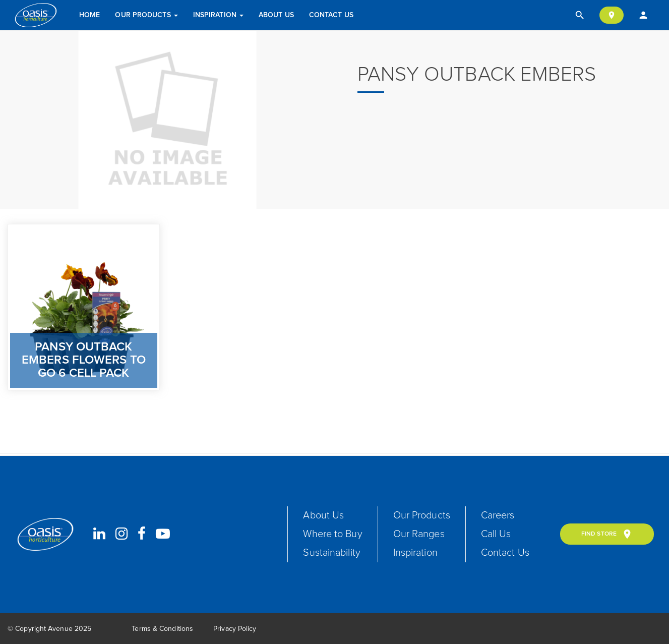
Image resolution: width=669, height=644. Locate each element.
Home (89, 15)
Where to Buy (332, 534)
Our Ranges (419, 534)
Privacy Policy (235, 629)
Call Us (496, 534)
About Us (276, 15)
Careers (498, 515)
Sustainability (331, 553)
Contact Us (331, 15)
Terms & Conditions (162, 629)
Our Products (146, 15)
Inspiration (218, 15)
